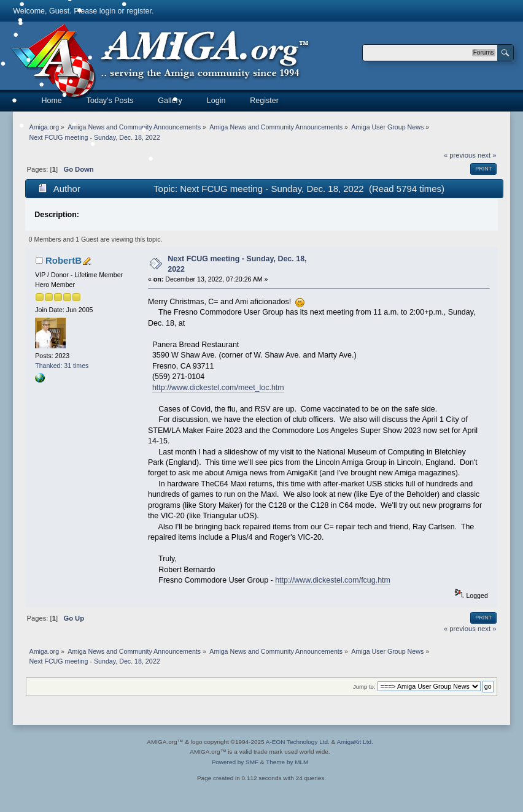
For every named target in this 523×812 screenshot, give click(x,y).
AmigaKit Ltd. (354, 742)
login (107, 11)
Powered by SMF (235, 762)
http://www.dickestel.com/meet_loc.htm (218, 388)
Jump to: (364, 687)
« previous (460, 155)
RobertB (64, 260)
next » (487, 155)
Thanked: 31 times (62, 366)
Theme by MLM (287, 762)
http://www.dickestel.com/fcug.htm (333, 580)
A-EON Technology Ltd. (298, 742)
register (139, 11)
